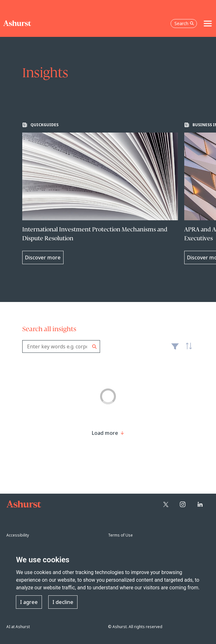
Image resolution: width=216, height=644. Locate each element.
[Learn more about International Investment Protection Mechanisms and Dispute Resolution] (100, 193)
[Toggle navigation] (208, 24)
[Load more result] (105, 433)
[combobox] (61, 346)
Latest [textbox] (187, 350)
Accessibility (18, 535)
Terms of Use (120, 535)
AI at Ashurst (18, 627)
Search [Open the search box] (184, 23)
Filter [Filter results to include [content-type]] (175, 349)
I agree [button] (29, 602)
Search (94, 347)
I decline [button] (63, 602)
